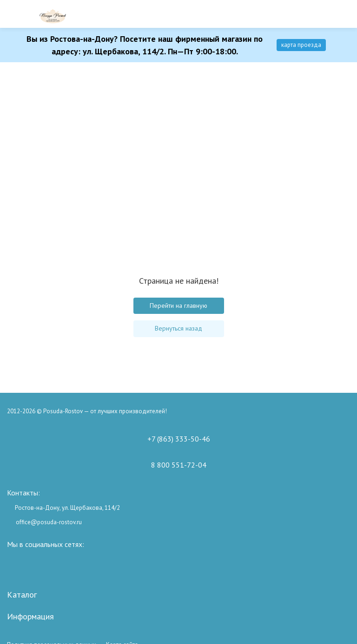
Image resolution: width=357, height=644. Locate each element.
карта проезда (301, 45)
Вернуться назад (178, 328)
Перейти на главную (178, 306)
